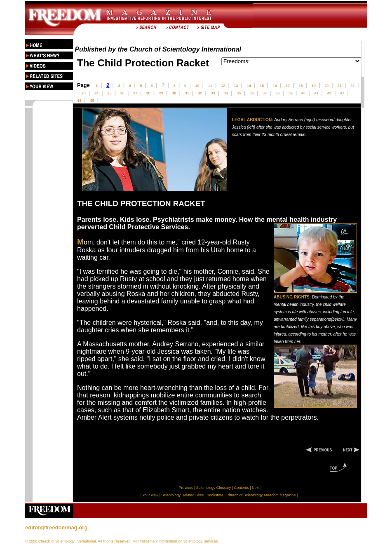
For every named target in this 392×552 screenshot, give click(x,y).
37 (265, 93)
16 (275, 86)
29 (161, 93)
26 (122, 93)
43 (342, 93)
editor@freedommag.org (56, 527)
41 (316, 93)
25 (109, 93)
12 (223, 86)
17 (288, 86)
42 (329, 93)
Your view (150, 495)
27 (135, 93)
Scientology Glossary (214, 488)
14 (249, 86)
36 (252, 93)
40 (303, 93)
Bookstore (215, 495)
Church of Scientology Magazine (261, 495)
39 (291, 93)
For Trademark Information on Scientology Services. (176, 541)
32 (200, 93)
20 (326, 86)
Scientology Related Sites (183, 495)
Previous (186, 488)
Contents (242, 488)
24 (96, 93)
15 (262, 86)
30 (174, 93)
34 (226, 93)
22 (352, 86)
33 (213, 93)
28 (148, 93)
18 (300, 86)
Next (256, 488)
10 (197, 86)
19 (314, 86)
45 (92, 101)
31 (187, 93)
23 (84, 93)
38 (277, 93)
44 (79, 101)
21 (340, 86)
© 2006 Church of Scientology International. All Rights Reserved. (78, 541)
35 (239, 93)
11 (210, 86)
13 (236, 86)
